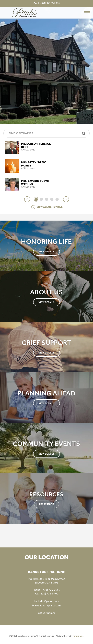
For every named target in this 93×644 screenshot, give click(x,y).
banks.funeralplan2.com (46, 605)
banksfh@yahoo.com (46, 601)
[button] (27, 199)
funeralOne (78, 636)
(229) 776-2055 (51, 3)
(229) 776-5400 (49, 594)
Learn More (47, 504)
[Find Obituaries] (46, 133)
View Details (47, 252)
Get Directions (47, 613)
